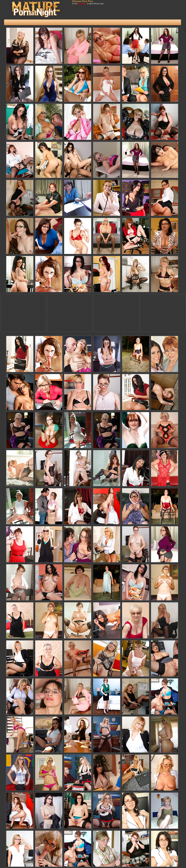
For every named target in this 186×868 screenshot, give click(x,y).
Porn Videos (82, 4)
